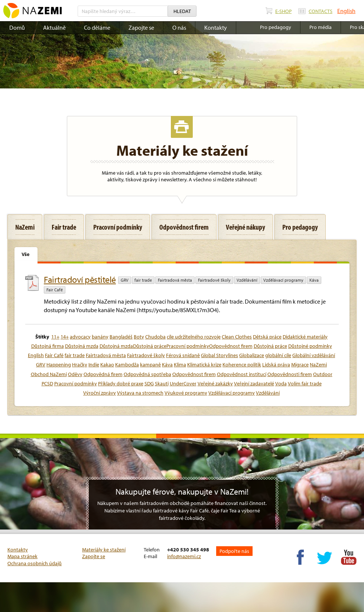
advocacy (80, 337)
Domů (17, 27)
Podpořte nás (234, 551)
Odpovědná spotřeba (147, 374)
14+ (65, 337)
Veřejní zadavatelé (254, 383)
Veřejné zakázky (215, 383)
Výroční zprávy (100, 393)
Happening (59, 365)
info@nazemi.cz (184, 556)
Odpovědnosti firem (290, 374)
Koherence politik (242, 365)
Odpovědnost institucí (242, 374)
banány (100, 337)
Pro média (321, 27)
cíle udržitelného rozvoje (194, 337)
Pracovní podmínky (76, 383)
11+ (55, 337)
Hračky (80, 365)
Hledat (182, 11)
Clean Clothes (237, 337)
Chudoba (155, 337)
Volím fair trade (305, 383)
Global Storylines (220, 355)
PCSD (47, 383)
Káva (314, 280)
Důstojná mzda (82, 346)
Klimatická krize (204, 365)
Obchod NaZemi (49, 374)
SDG (149, 383)
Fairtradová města (175, 280)
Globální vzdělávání (314, 355)
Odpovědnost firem (194, 374)
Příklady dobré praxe (121, 383)
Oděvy (75, 374)
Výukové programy (186, 393)
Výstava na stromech (140, 393)
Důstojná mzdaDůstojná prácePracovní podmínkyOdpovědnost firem (176, 346)
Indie (94, 365)
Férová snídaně (183, 355)
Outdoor (323, 374)
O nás (179, 27)
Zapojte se (141, 27)
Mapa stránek (22, 556)
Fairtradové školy (214, 280)
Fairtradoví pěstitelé (80, 279)
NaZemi (318, 365)
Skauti (162, 383)
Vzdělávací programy (283, 280)
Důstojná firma (48, 346)
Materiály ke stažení (104, 550)
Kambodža (127, 365)
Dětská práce (267, 337)
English (346, 11)
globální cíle (278, 355)
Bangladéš (121, 337)
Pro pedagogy (276, 27)
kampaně (150, 365)
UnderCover (183, 383)
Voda (281, 383)
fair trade (143, 280)
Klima (180, 365)
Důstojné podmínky (310, 346)
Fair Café (55, 290)
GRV (125, 280)
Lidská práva (276, 365)
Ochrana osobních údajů (35, 563)
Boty (139, 337)
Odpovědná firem (103, 374)
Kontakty (216, 27)
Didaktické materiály (305, 337)
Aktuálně (54, 27)
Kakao (107, 365)
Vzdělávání (247, 280)
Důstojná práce (270, 346)
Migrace (300, 365)
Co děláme (97, 27)
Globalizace (252, 355)
